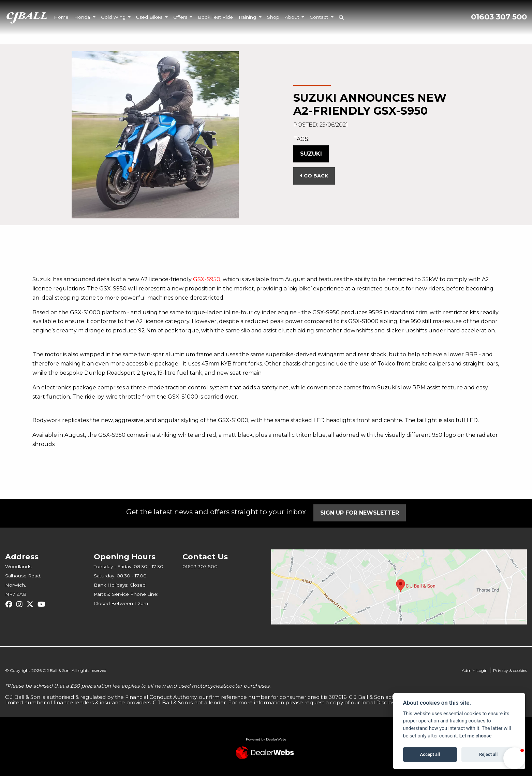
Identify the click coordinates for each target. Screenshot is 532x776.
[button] (514, 758)
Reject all (488, 754)
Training (248, 17)
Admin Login (475, 670)
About (293, 17)
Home (61, 17)
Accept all (430, 754)
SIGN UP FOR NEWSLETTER (361, 513)
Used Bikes (150, 17)
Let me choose (476, 736)
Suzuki (311, 154)
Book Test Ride (215, 17)
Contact (320, 17)
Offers (181, 17)
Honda (83, 17)
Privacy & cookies (510, 670)
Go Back (314, 176)
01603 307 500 (499, 17)
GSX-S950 (207, 279)
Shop (273, 17)
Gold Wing (114, 17)
